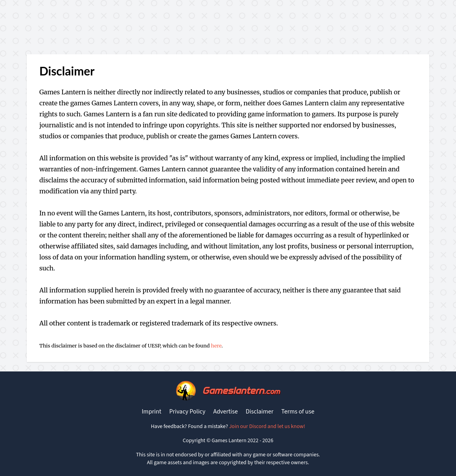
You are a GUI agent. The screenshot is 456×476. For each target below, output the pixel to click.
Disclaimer (260, 412)
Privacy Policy (187, 412)
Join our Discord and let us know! (267, 426)
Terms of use (298, 412)
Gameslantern (241, 391)
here (216, 346)
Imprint (151, 412)
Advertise (225, 412)
